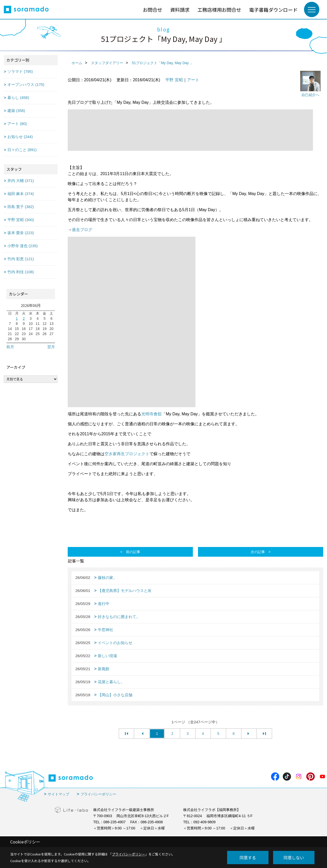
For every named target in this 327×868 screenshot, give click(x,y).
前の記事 (133, 552)
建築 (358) (16, 111)
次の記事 (258, 552)
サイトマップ (59, 794)
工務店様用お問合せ (219, 10)
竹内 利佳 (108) (21, 272)
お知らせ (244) (20, 137)
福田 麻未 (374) (21, 194)
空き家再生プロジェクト (127, 454)
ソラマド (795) (20, 71)
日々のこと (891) (22, 150)
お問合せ (153, 10)
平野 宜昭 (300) (21, 220)
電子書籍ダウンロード (273, 10)
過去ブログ (82, 230)
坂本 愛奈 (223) (21, 233)
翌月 (51, 347)
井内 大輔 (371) (21, 181)
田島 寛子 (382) (21, 207)
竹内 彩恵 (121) (21, 259)
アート (193, 80)
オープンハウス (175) (26, 84)
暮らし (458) (18, 98)
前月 (10, 347)
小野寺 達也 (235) (22, 246)
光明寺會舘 (151, 414)
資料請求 (180, 10)
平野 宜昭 (174, 80)
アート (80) (17, 124)
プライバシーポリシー (98, 794)
